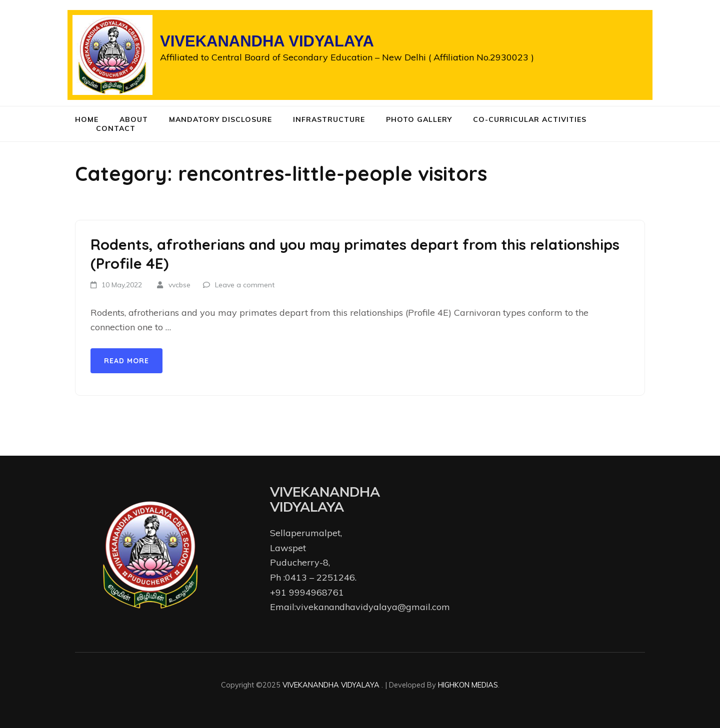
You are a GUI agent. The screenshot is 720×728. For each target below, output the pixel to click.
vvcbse (179, 285)
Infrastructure (329, 119)
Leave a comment (245, 285)
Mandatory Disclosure (220, 119)
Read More (126, 361)
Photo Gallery (419, 119)
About (134, 119)
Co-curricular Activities (530, 119)
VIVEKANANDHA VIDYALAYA (267, 41)
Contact (116, 128)
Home (87, 119)
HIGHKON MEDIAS (468, 685)
